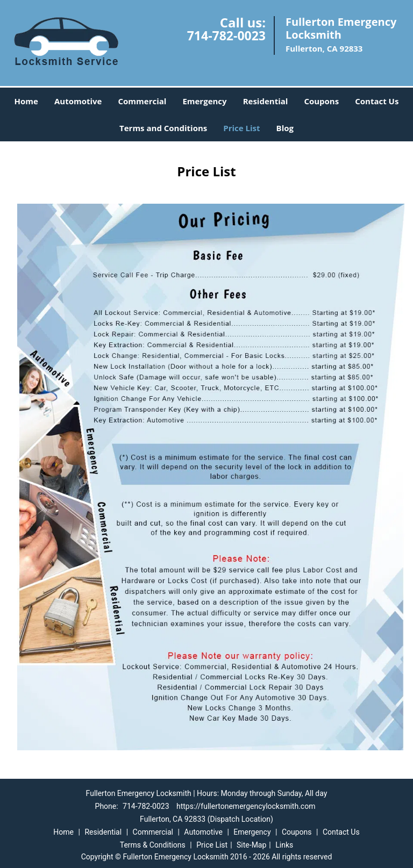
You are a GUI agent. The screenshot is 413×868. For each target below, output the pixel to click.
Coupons (321, 101)
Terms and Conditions (163, 128)
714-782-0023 (226, 35)
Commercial (142, 101)
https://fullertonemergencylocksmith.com (246, 806)
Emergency (204, 101)
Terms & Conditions (153, 845)
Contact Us (377, 101)
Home (26, 101)
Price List (241, 128)
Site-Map (251, 845)
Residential (266, 101)
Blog (285, 128)
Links (284, 845)
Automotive (78, 101)
